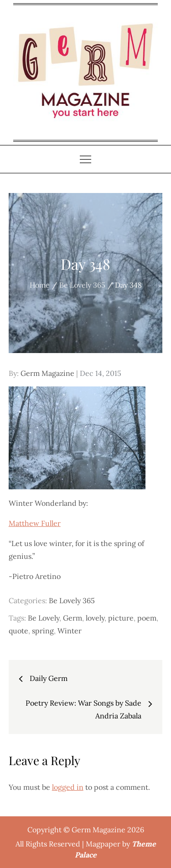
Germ (73, 618)
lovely (95, 618)
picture (121, 618)
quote (18, 631)
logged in (68, 787)
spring (43, 631)
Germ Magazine (47, 373)
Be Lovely (44, 618)
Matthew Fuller (35, 523)
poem (147, 618)
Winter (70, 631)
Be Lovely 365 (72, 600)
